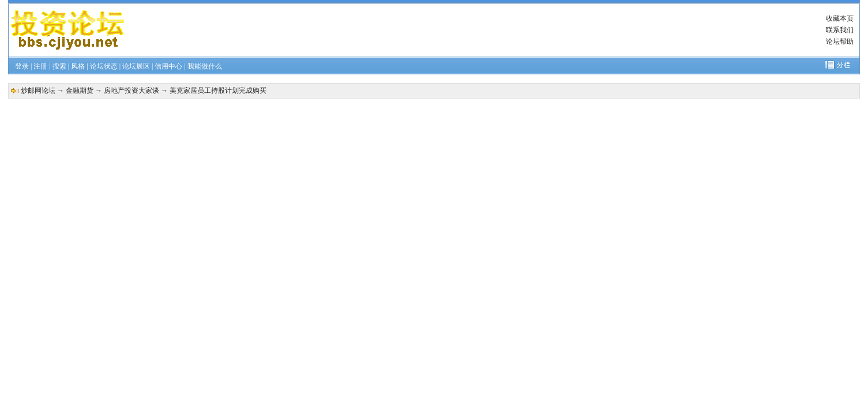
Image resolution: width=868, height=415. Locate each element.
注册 (40, 66)
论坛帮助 (840, 41)
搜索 (59, 66)
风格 (78, 66)
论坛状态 (104, 66)
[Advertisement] (466, 30)
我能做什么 (205, 66)
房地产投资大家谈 (131, 90)
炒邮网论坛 (38, 90)
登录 (22, 66)
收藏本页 (840, 18)
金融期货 (80, 90)
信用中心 (168, 66)
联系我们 (840, 30)
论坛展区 (136, 66)
